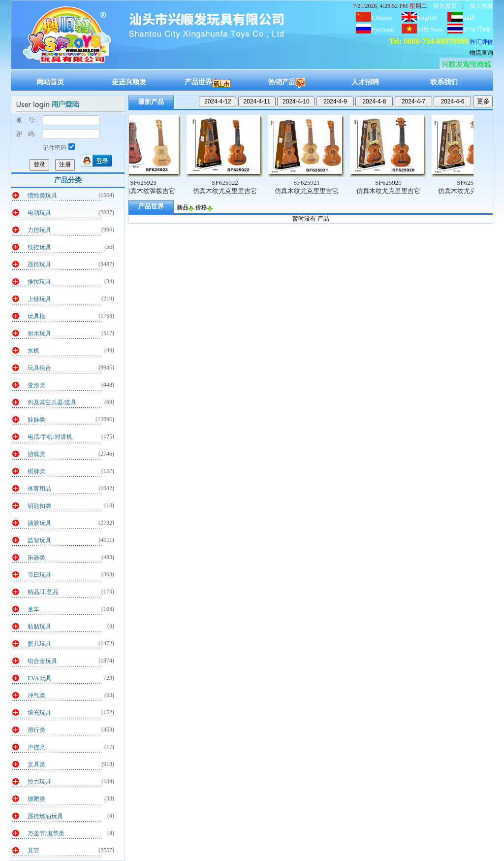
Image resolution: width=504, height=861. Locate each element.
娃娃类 (36, 420)
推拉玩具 (39, 282)
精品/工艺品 (43, 592)
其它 (33, 851)
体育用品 (39, 489)
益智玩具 (39, 540)
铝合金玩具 (42, 661)
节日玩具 (39, 575)
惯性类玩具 (42, 196)
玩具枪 (36, 316)
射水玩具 (39, 333)
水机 (33, 351)
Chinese (382, 17)
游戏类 (36, 454)
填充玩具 (39, 713)
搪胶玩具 (39, 523)
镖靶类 (36, 799)
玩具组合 (39, 368)
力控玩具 (39, 230)
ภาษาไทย (477, 29)
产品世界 (208, 82)
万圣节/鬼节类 (46, 833)
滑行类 (36, 730)
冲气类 (36, 695)
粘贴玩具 (39, 627)
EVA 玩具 (40, 678)
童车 (33, 609)
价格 (204, 207)
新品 (185, 207)
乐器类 (36, 558)
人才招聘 (365, 82)
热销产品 (287, 82)
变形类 (36, 385)
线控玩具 (39, 247)
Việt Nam (430, 29)
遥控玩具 (39, 265)
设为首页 (445, 6)
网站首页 (50, 82)
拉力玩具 (39, 782)
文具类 (36, 764)
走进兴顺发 (129, 82)
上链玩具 (39, 299)
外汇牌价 (481, 42)
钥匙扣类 (39, 506)
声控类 (36, 747)
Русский (383, 29)
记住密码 (59, 148)
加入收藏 (481, 6)
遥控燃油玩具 (45, 816)
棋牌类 (36, 471)
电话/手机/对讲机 (50, 437)
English (427, 17)
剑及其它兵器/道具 (52, 402)
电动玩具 (39, 213)
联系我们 (444, 82)
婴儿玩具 (39, 644)
